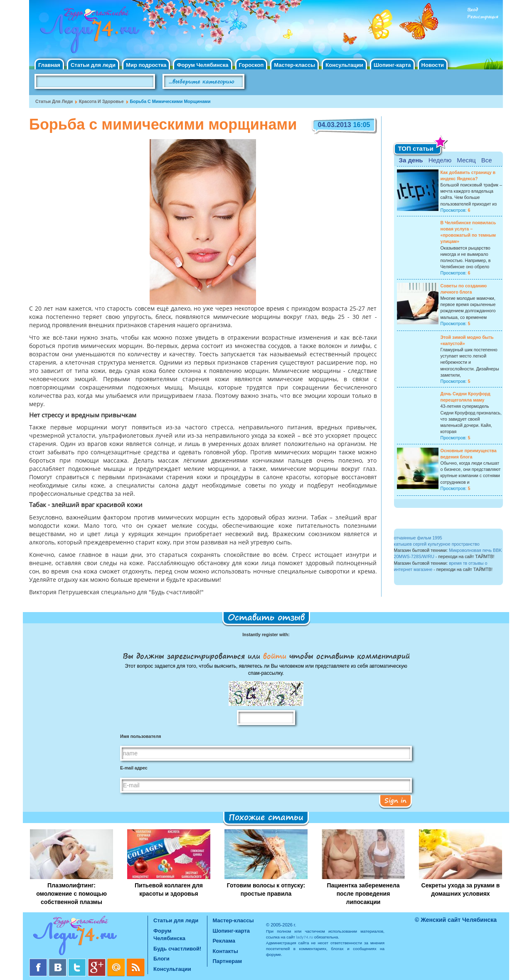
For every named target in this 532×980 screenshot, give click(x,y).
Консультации (344, 65)
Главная (49, 65)
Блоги (161, 959)
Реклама (224, 941)
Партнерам (228, 961)
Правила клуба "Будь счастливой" (472, 84)
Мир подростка (146, 65)
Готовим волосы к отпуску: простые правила (266, 889)
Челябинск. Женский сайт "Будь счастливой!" (88, 32)
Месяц (466, 160)
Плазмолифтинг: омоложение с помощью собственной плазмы (71, 894)
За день (411, 160)
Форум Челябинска (202, 65)
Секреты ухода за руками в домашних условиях (461, 889)
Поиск (268, 82)
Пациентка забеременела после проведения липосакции (363, 894)
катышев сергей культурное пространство (437, 544)
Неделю (440, 160)
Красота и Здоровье (101, 101)
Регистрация (483, 17)
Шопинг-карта (392, 65)
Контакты (225, 951)
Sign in (395, 800)
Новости (433, 65)
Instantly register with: (266, 635)
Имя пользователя (140, 736)
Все (487, 160)
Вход (473, 10)
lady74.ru (304, 937)
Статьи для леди (93, 65)
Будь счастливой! (177, 949)
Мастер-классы (294, 65)
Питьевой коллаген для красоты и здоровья (169, 889)
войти (275, 656)
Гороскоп (251, 65)
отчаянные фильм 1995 (418, 538)
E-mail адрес (134, 768)
